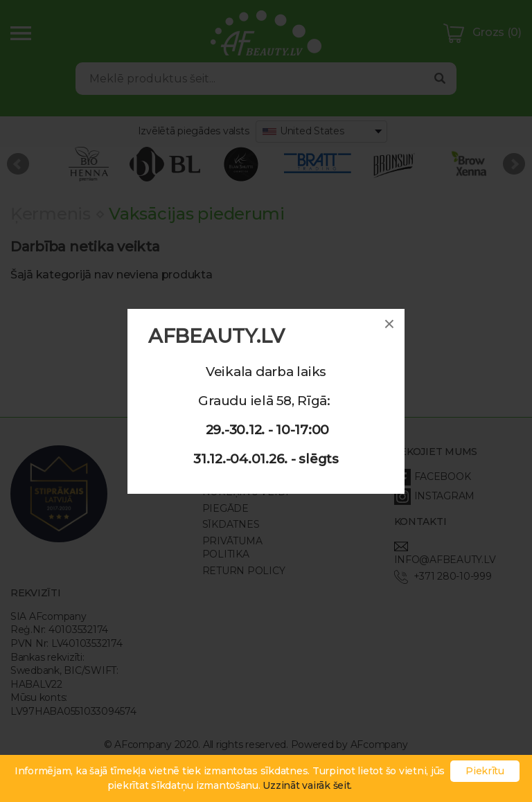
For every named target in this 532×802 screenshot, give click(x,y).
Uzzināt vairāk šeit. (307, 785)
